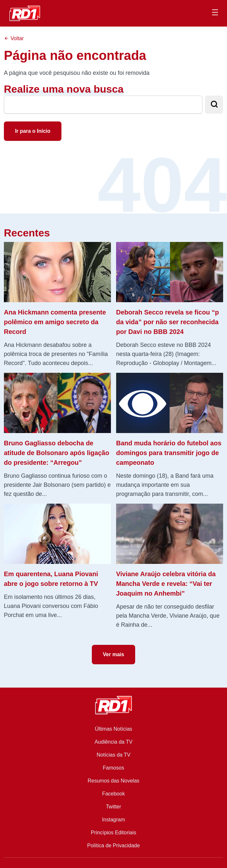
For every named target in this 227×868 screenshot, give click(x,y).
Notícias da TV (114, 755)
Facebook (113, 794)
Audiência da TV (113, 742)
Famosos (113, 768)
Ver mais (113, 654)
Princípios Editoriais (114, 833)
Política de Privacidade (114, 845)
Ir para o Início (32, 131)
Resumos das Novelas (113, 781)
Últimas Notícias (113, 729)
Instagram (113, 820)
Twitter (113, 807)
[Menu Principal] (215, 13)
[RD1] (25, 13)
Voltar (14, 38)
